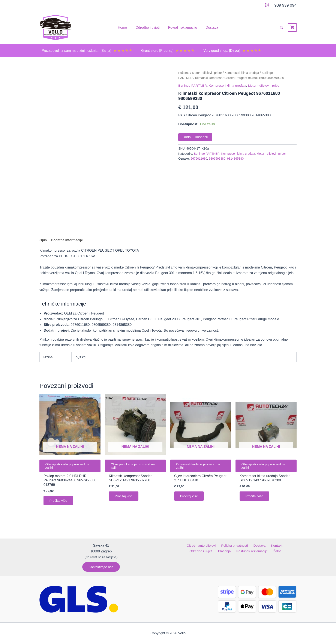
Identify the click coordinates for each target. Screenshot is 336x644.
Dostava (245, 545)
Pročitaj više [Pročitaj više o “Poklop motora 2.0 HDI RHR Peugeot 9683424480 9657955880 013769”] (59, 502)
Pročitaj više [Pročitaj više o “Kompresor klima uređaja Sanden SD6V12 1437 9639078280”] (255, 498)
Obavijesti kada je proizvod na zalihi (69, 467)
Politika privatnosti (222, 545)
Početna (184, 73)
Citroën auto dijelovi (189, 545)
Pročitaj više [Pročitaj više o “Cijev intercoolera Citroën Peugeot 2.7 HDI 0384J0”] (190, 498)
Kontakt (261, 545)
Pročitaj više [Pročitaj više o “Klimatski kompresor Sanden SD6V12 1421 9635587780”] (124, 498)
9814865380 (237, 159)
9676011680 (199, 159)
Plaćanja (212, 551)
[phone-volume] (267, 5)
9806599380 (218, 159)
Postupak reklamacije (238, 551)
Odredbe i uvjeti (282, 545)
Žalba (262, 551)
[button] (282, 28)
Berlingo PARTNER (193, 85)
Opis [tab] (43, 240)
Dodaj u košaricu (195, 137)
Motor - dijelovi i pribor (208, 73)
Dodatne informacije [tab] (68, 240)
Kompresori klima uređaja (244, 73)
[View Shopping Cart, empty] (292, 27)
